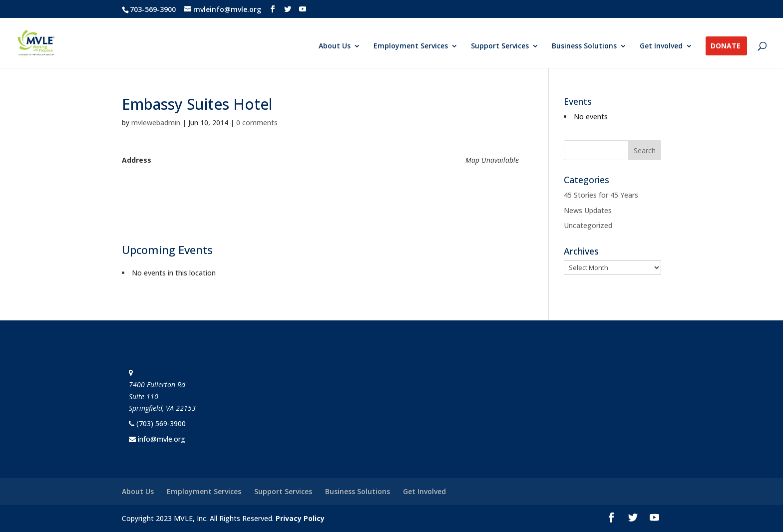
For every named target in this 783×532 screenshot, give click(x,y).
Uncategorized (588, 225)
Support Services (500, 46)
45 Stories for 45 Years (601, 195)
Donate (726, 46)
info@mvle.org (162, 439)
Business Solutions (584, 46)
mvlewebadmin (156, 123)
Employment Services (411, 46)
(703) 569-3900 (161, 423)
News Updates (588, 210)
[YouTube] (303, 9)
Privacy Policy (300, 518)
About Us (335, 46)
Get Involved (661, 46)
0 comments (257, 123)
